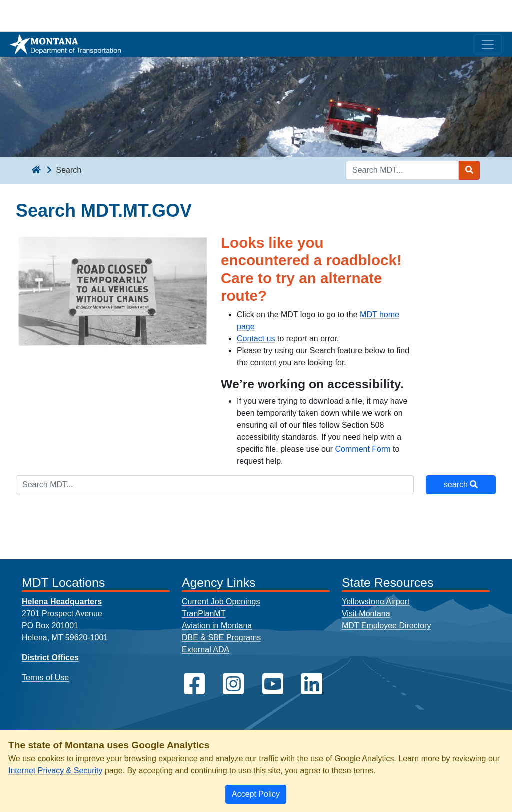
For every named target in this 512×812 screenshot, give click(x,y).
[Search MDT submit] (469, 170)
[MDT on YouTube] (273, 684)
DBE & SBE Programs (221, 637)
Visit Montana (366, 613)
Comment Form (363, 449)
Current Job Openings (221, 601)
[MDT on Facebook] (194, 684)
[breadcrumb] (36, 170)
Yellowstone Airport (376, 601)
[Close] (256, 794)
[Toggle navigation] (488, 44)
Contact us (256, 339)
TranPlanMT (204, 613)
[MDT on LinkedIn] (312, 684)
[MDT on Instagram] (233, 684)
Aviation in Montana (217, 625)
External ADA (206, 649)
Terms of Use (45, 677)
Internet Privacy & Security (56, 770)
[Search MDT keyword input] (402, 170)
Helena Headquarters (62, 601)
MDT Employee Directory (386, 625)
